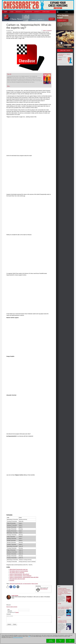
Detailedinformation (51, 641)
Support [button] (37, 12)
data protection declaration (18, 638)
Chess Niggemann (44, 589)
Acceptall (70, 641)
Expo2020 (12, 580)
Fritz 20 (9, 74)
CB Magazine (28, 12)
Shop (6, 12)
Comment (8, 614)
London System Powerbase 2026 (62, 622)
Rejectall (60, 641)
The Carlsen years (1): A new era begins (19, 571)
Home (12, 12)
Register (17, 612)
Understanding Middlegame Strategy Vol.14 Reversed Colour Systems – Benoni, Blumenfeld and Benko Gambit (65, 592)
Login (66, 12)
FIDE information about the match (17, 579)
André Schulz (15, 596)
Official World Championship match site (18, 569)
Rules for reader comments (12, 607)
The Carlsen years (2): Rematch (17, 573)
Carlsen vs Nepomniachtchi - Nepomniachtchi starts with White (24, 577)
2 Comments (49, 31)
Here (29, 636)
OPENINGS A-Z (19, 12)
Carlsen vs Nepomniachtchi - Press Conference (20, 576)
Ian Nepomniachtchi (27, 584)
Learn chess (46, 12)
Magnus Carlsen (35, 584)
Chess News (17, 19)
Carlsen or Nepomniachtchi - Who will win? (19, 574)
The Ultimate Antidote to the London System (65, 608)
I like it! (44, 31)
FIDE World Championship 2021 (16, 584)
